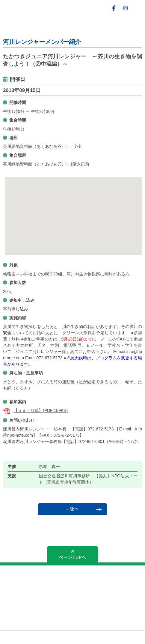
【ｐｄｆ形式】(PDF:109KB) (35, 410)
